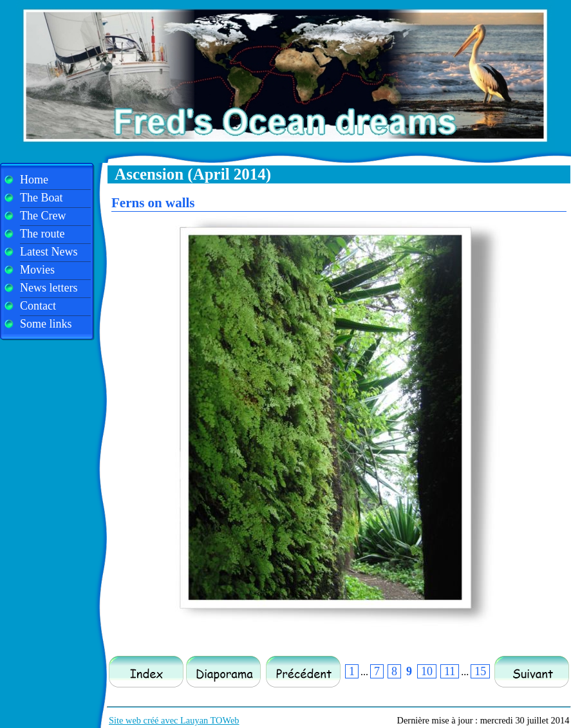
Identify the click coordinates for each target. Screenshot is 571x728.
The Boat (41, 198)
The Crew (43, 216)
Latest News (49, 252)
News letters (49, 288)
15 (480, 671)
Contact (38, 306)
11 (450, 671)
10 (427, 671)
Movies (37, 270)
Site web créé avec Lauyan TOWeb (174, 720)
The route (42, 234)
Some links (46, 324)
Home (34, 180)
